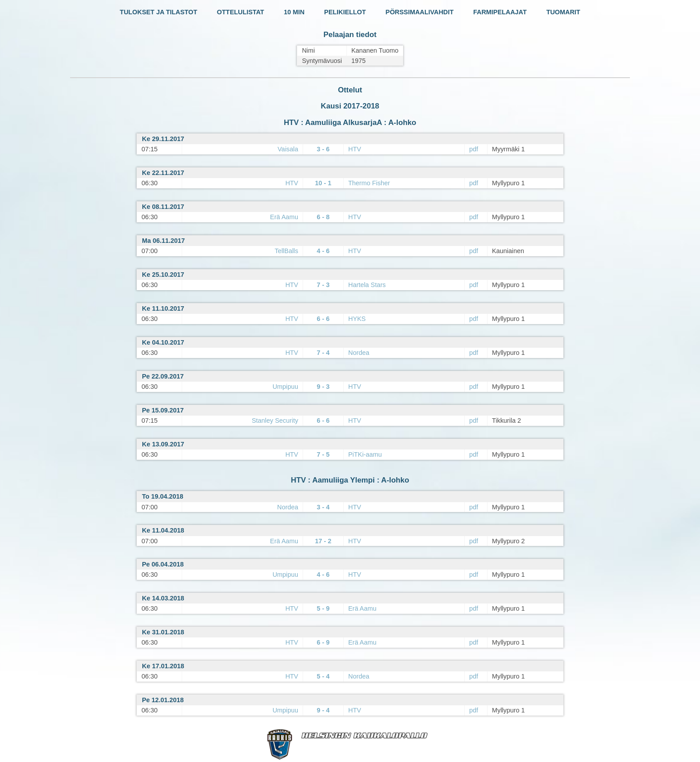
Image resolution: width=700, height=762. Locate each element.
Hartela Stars (367, 285)
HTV (355, 149)
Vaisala (288, 149)
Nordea (359, 353)
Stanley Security (275, 421)
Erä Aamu (284, 217)
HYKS (357, 319)
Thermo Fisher (369, 183)
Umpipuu (285, 387)
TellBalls (286, 251)
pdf (474, 149)
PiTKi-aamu (365, 454)
